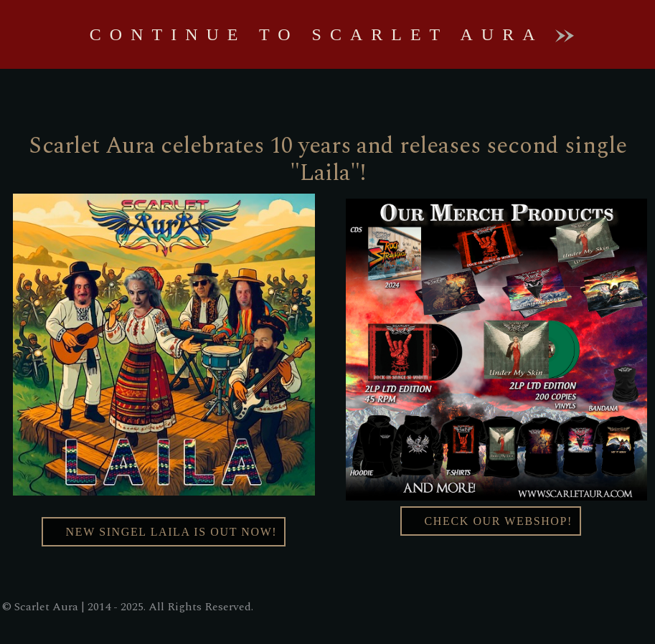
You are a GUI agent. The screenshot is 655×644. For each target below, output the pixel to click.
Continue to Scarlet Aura (332, 34)
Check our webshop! (491, 521)
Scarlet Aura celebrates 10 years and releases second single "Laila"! (328, 160)
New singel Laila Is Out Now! (164, 532)
